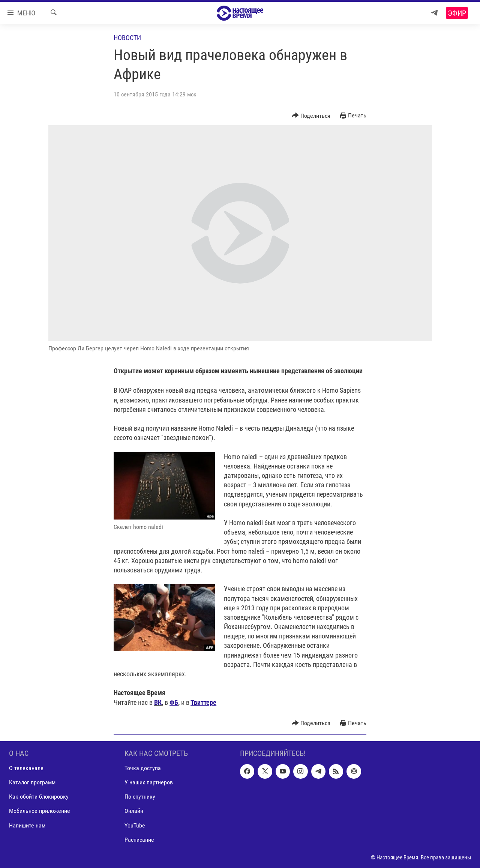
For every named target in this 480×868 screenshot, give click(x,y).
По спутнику (140, 797)
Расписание (139, 839)
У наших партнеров (149, 782)
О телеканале (26, 768)
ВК (158, 702)
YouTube (135, 825)
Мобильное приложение (40, 811)
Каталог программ (32, 782)
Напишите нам (27, 825)
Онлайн (134, 811)
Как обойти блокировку (39, 797)
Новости (127, 38)
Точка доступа (143, 768)
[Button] (311, 116)
